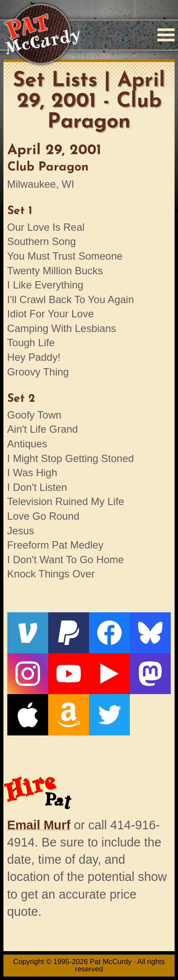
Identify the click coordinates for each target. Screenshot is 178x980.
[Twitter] (109, 715)
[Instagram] (28, 674)
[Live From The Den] (109, 674)
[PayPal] (69, 633)
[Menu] (166, 35)
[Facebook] (109, 633)
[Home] (41, 35)
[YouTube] (69, 674)
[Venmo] (28, 633)
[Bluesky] (150, 633)
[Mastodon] (150, 674)
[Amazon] (69, 715)
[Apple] (28, 715)
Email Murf (39, 825)
